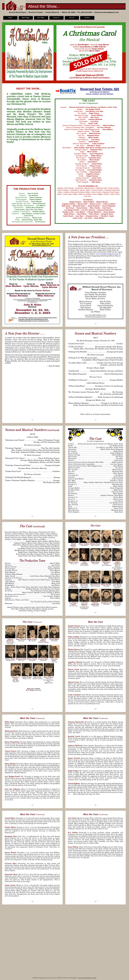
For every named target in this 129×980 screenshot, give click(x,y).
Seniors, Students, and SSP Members (100, 94)
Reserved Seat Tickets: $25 (100, 89)
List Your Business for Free (87, 978)
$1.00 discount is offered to (100, 92)
